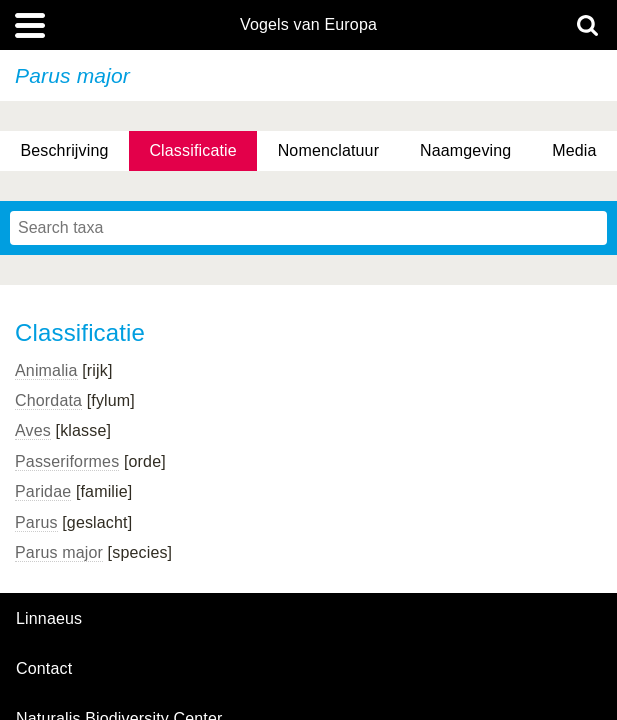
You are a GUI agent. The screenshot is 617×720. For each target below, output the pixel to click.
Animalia (46, 370)
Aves (33, 430)
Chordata (48, 400)
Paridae (43, 491)
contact (44, 668)
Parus (36, 522)
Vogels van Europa (308, 25)
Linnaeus (49, 619)
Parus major (59, 552)
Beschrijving (64, 150)
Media (574, 150)
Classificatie (192, 150)
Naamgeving (465, 150)
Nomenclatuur (329, 150)
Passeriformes (67, 461)
